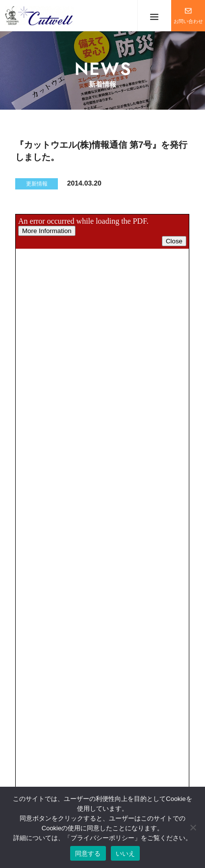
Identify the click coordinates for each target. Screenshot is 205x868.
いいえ (126, 854)
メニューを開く (154, 16)
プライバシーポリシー (102, 838)
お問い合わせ (188, 21)
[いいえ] (193, 827)
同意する (88, 854)
